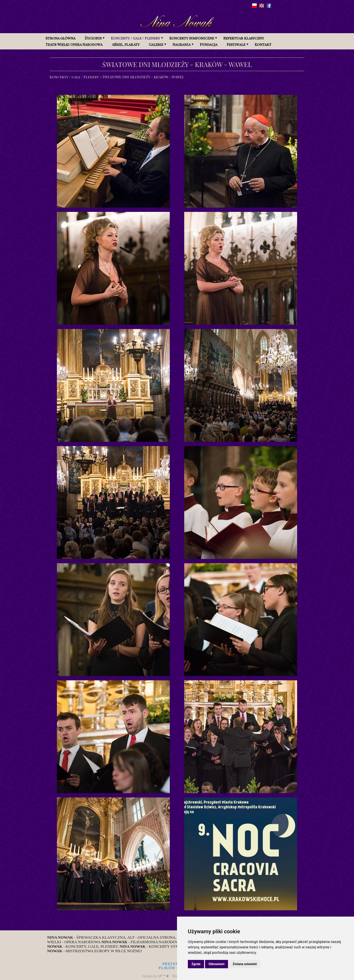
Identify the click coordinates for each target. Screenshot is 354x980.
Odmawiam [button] (217, 964)
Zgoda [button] (196, 964)
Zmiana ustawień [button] (245, 964)
